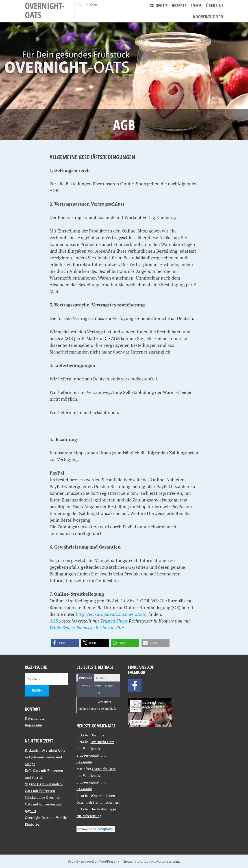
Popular (86, 678)
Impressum (33, 725)
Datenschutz (35, 718)
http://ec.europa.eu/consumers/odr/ (111, 614)
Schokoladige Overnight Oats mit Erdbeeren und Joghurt (43, 804)
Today (86, 686)
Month (110, 686)
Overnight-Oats (45, 10)
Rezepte (179, 5)
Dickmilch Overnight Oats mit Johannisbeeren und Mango (45, 757)
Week (98, 686)
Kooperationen (208, 17)
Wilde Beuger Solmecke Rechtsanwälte (87, 628)
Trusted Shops (114, 621)
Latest (101, 678)
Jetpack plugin (88, 702)
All (98, 693)
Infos (196, 5)
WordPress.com (167, 861)
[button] (65, 643)
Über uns (215, 5)
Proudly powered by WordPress (92, 861)
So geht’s (159, 5)
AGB (54, 621)
